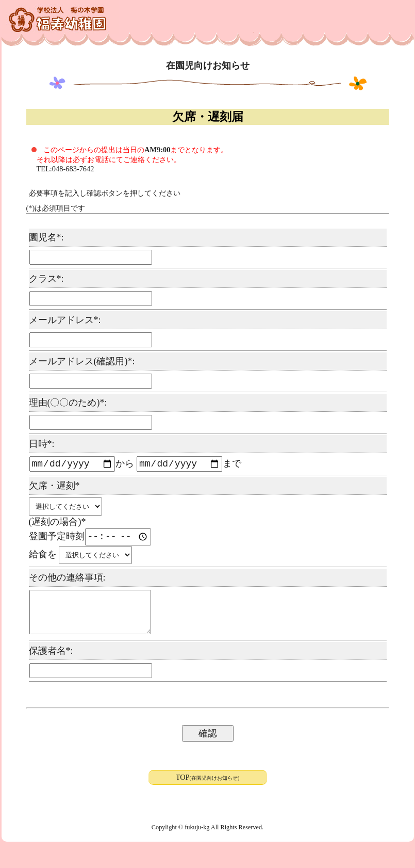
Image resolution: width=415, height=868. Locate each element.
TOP (208, 788)
